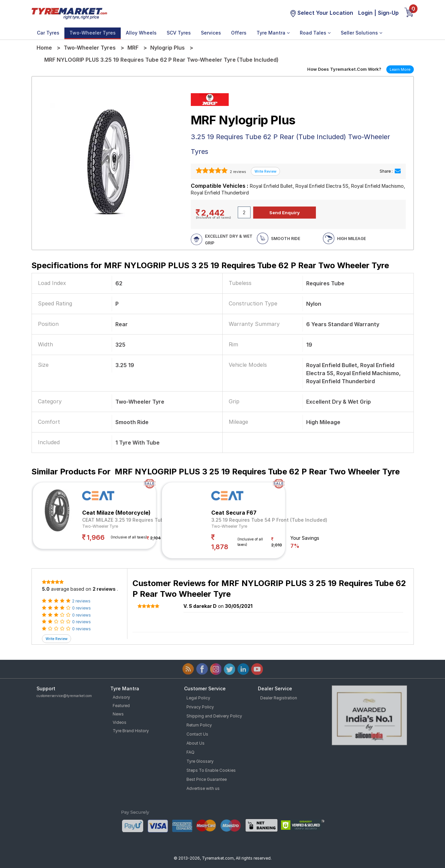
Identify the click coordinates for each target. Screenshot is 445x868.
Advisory (121, 697)
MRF (133, 48)
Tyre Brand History (131, 731)
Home (44, 48)
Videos (120, 722)
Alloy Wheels (141, 33)
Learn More (400, 69)
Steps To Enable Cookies (211, 770)
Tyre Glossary (200, 761)
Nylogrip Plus (168, 48)
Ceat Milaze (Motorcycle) (116, 513)
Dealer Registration (279, 698)
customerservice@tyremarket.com (64, 696)
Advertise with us (203, 788)
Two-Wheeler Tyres (93, 33)
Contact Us (197, 734)
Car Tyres (48, 33)
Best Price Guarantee (207, 779)
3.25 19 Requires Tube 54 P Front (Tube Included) (269, 520)
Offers (239, 33)
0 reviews (81, 608)
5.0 (46, 589)
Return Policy (199, 725)
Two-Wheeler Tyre (100, 526)
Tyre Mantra (273, 33)
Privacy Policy (200, 707)
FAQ (190, 752)
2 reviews (237, 172)
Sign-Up (388, 13)
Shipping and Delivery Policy (214, 716)
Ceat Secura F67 (234, 513)
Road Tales (315, 33)
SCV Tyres (179, 33)
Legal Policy (198, 698)
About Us (196, 743)
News (118, 714)
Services (211, 33)
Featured (121, 706)
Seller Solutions (361, 33)
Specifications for (210, 265)
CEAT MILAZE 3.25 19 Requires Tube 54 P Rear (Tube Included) (156, 520)
